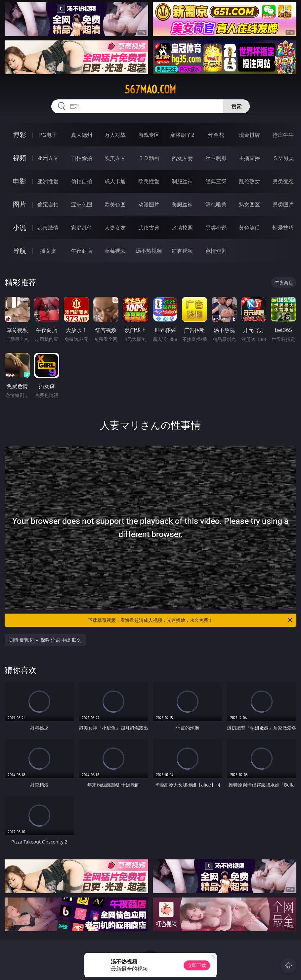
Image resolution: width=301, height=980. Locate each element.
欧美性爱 (149, 181)
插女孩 (48, 251)
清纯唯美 (216, 204)
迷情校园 (182, 228)
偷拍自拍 (82, 181)
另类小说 (216, 228)
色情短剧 (216, 251)
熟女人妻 (182, 158)
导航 (20, 251)
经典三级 (216, 181)
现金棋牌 (249, 135)
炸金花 (216, 135)
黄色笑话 (249, 228)
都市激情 (48, 228)
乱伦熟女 (249, 181)
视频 (20, 158)
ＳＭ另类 (283, 158)
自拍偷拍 (82, 158)
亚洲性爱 (48, 181)
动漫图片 (149, 204)
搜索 (236, 106)
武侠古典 (149, 228)
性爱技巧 (283, 228)
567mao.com (150, 89)
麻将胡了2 (182, 135)
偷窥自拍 (48, 204)
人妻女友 (115, 228)
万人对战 (115, 135)
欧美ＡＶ (115, 158)
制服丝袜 (182, 181)
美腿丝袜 (182, 204)
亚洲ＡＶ (48, 158)
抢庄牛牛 (283, 135)
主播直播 (249, 158)
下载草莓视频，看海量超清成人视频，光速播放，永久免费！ (191, 620)
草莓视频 (115, 251)
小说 (20, 227)
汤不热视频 (149, 251)
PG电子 (48, 135)
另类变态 (283, 181)
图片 (20, 204)
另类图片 (283, 204)
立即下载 (197, 965)
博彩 (20, 135)
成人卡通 (115, 181)
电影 (20, 181)
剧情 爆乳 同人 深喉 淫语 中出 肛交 (45, 640)
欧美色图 (115, 204)
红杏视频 (182, 251)
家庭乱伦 (82, 228)
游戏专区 (149, 135)
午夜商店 (82, 251)
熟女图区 (249, 204)
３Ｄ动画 (149, 158)
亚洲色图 (82, 204)
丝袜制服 (216, 158)
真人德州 (82, 135)
